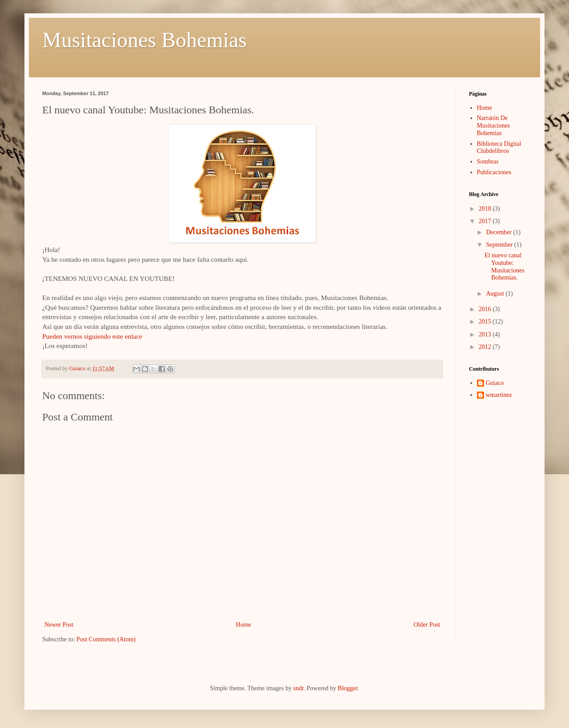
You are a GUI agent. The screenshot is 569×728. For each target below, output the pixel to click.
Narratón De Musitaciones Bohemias (494, 126)
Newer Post (59, 625)
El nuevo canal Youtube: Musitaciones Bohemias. (505, 266)
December (499, 232)
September (500, 245)
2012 (486, 347)
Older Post (427, 625)
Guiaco (495, 383)
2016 (486, 309)
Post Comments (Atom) (106, 639)
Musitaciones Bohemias (144, 40)
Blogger (348, 688)
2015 (486, 322)
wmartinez (499, 395)
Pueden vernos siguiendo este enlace (92, 336)
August (496, 294)
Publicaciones (494, 172)
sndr (298, 688)
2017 (486, 221)
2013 (486, 334)
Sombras (488, 162)
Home (244, 625)
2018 (486, 209)
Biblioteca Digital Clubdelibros (499, 148)
